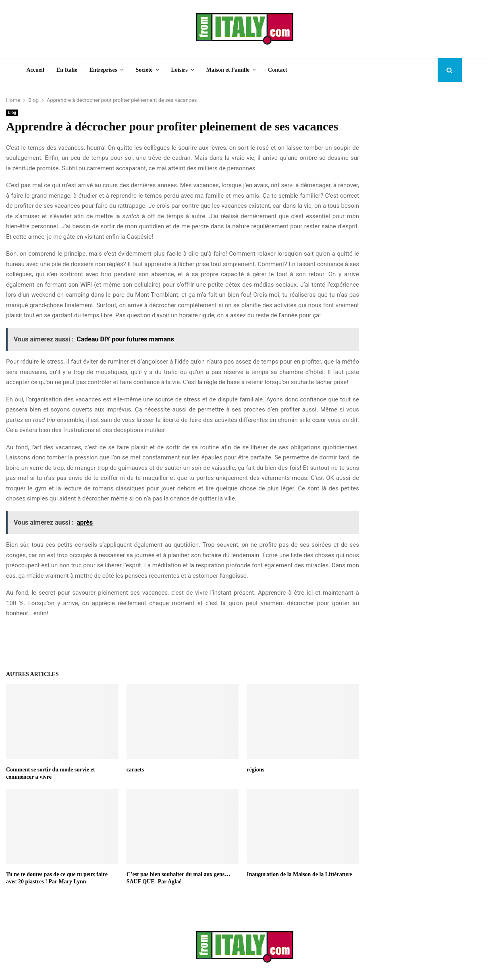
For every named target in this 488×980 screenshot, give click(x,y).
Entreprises (103, 70)
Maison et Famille (228, 70)
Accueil (35, 70)
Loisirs (180, 70)
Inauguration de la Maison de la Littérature (299, 874)
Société (144, 70)
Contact (277, 70)
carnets (135, 770)
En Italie (67, 70)
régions (255, 770)
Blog (12, 113)
